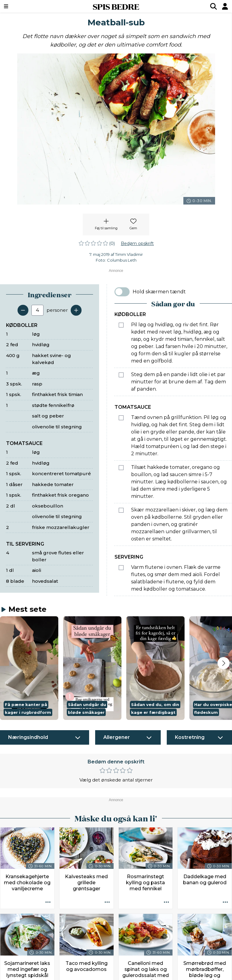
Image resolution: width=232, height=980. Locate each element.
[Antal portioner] (37, 310)
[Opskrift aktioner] (48, 902)
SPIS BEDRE (116, 6)
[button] (29, 668)
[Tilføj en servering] (76, 310)
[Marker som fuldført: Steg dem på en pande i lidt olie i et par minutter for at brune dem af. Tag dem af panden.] (121, 375)
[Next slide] (224, 663)
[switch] (122, 292)
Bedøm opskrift (137, 243)
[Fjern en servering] (23, 310)
